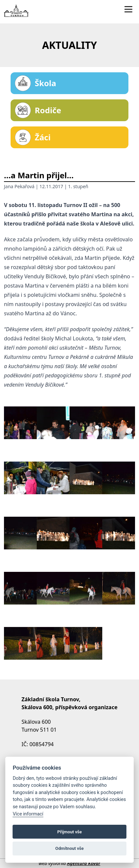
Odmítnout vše (69, 848)
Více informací (28, 814)
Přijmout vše (69, 832)
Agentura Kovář (83, 863)
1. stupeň (78, 186)
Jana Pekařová (19, 186)
